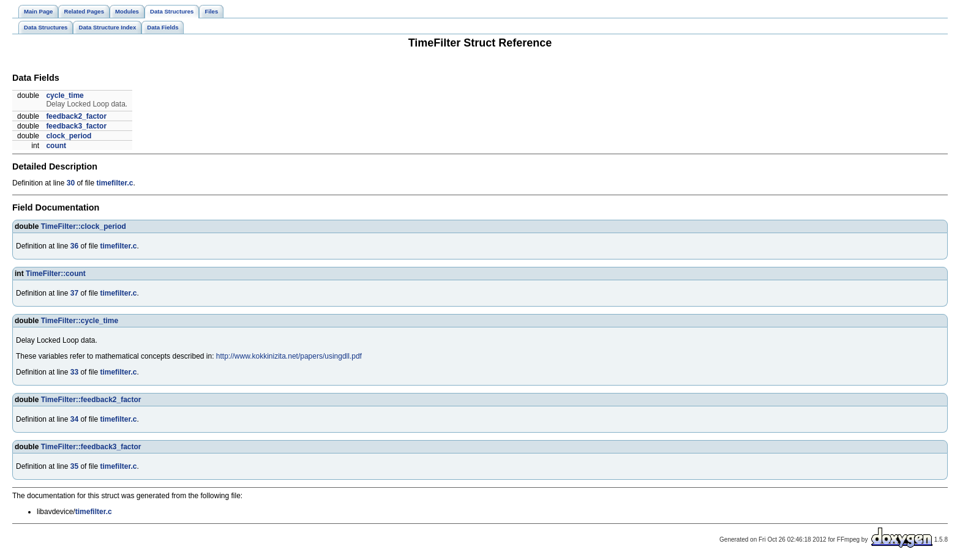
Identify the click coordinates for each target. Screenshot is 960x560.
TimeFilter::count (56, 274)
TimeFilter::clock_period (84, 226)
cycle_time (65, 95)
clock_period (69, 136)
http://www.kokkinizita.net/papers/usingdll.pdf (289, 356)
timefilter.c (114, 183)
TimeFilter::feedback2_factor (91, 400)
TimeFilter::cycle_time (80, 321)
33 (74, 372)
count (56, 146)
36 (74, 246)
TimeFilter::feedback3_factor (91, 447)
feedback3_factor (76, 126)
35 (74, 466)
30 (71, 183)
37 (74, 293)
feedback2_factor (76, 116)
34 (74, 419)
